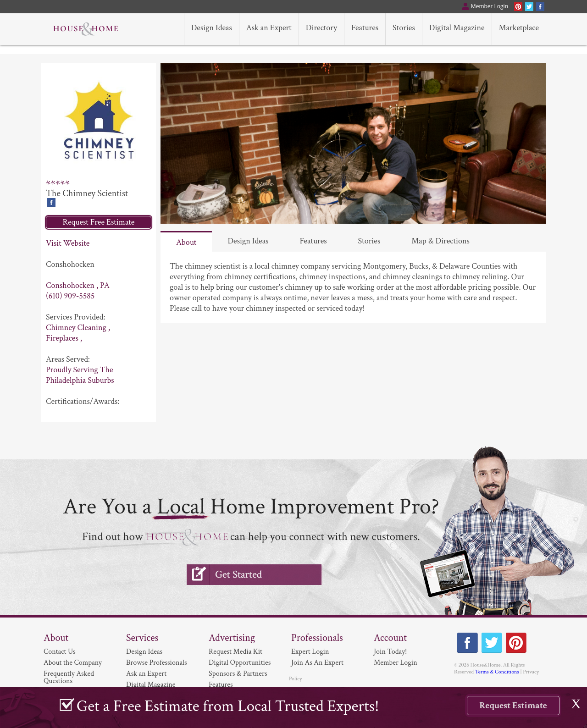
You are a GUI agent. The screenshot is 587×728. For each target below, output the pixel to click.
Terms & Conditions (497, 672)
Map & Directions (440, 241)
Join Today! (390, 652)
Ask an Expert (146, 674)
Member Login (396, 663)
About (186, 242)
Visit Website (68, 243)
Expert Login (310, 652)
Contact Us (60, 652)
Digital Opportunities (240, 663)
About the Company (73, 663)
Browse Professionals (157, 663)
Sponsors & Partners (238, 674)
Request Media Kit (235, 652)
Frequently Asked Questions (69, 677)
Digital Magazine (151, 685)
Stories (369, 241)
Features (313, 241)
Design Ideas (248, 241)
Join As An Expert (317, 663)
